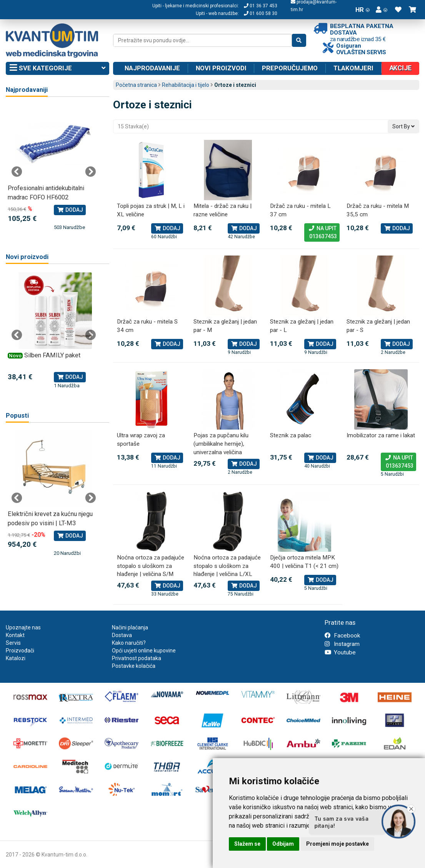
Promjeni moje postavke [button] (337, 844)
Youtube (340, 652)
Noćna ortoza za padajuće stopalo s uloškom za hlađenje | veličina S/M (151, 566)
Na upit (322, 233)
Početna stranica (136, 85)
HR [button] (362, 10)
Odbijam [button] (283, 844)
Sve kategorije (57, 68)
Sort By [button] (403, 126)
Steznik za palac (291, 435)
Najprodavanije (152, 68)
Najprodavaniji (27, 90)
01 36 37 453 (261, 6)
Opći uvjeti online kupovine (144, 651)
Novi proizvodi (221, 68)
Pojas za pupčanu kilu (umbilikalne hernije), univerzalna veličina (221, 444)
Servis (13, 643)
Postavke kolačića (134, 666)
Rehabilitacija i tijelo (186, 85)
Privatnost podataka (137, 658)
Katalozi (16, 658)
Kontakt (15, 635)
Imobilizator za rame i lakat (381, 435)
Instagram (342, 644)
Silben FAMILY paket (52, 355)
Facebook (342, 636)
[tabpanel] (54, 168)
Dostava (122, 635)
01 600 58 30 (261, 13)
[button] (382, 10)
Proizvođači (20, 651)
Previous (17, 172)
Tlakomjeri (353, 68)
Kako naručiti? (129, 643)
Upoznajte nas (23, 627)
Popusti (17, 416)
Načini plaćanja (130, 627)
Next (90, 172)
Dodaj (167, 228)
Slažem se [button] (247, 844)
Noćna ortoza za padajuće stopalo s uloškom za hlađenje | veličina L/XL (227, 566)
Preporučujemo (290, 68)
